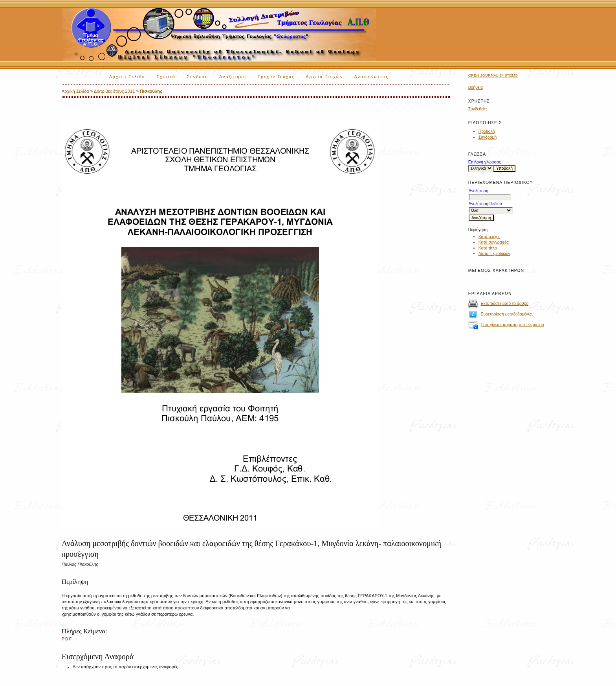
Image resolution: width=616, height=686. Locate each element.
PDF (67, 639)
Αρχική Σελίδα (127, 77)
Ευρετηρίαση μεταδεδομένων (507, 314)
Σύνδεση (197, 77)
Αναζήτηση (233, 77)
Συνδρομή (488, 137)
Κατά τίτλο (488, 248)
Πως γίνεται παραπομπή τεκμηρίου (512, 325)
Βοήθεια (476, 87)
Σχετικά (166, 77)
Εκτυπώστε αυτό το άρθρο (505, 304)
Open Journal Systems (493, 75)
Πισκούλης (151, 91)
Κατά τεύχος (489, 237)
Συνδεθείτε (478, 109)
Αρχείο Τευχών (324, 77)
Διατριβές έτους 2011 (115, 91)
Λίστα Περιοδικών (494, 254)
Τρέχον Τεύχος (276, 77)
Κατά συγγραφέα (494, 242)
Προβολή (487, 131)
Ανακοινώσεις (372, 77)
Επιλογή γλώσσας (485, 162)
